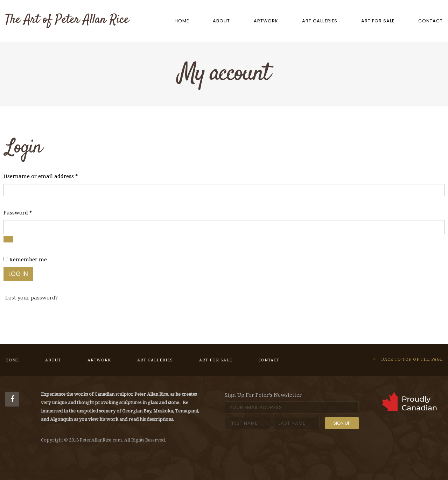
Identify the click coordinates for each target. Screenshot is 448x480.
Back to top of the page (408, 359)
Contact (430, 21)
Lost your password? (31, 298)
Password (18, 212)
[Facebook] (12, 399)
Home (182, 21)
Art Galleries (320, 21)
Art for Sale (378, 21)
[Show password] (8, 239)
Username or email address (41, 176)
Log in (18, 274)
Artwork (266, 21)
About (221, 21)
